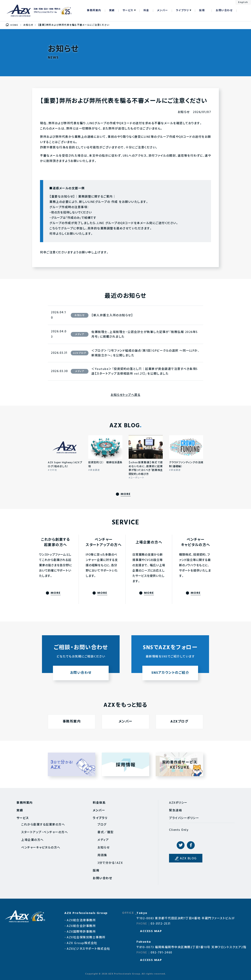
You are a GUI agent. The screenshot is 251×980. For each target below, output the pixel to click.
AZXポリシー (178, 803)
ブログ (102, 825)
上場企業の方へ (32, 840)
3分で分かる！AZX (110, 863)
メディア (103, 840)
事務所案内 (94, 11)
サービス (128, 11)
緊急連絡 (176, 811)
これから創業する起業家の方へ (43, 825)
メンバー (163, 11)
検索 (241, 11)
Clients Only (179, 830)
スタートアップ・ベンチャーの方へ (45, 832)
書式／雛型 (106, 832)
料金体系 (99, 803)
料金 (146, 11)
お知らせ (104, 848)
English (243, 2)
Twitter (181, 845)
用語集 (102, 855)
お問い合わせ (224, 11)
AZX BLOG (188, 859)
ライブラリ (182, 11)
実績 (112, 11)
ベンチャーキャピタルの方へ (41, 848)
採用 (202, 11)
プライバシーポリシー (184, 818)
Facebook (191, 845)
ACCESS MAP (151, 931)
